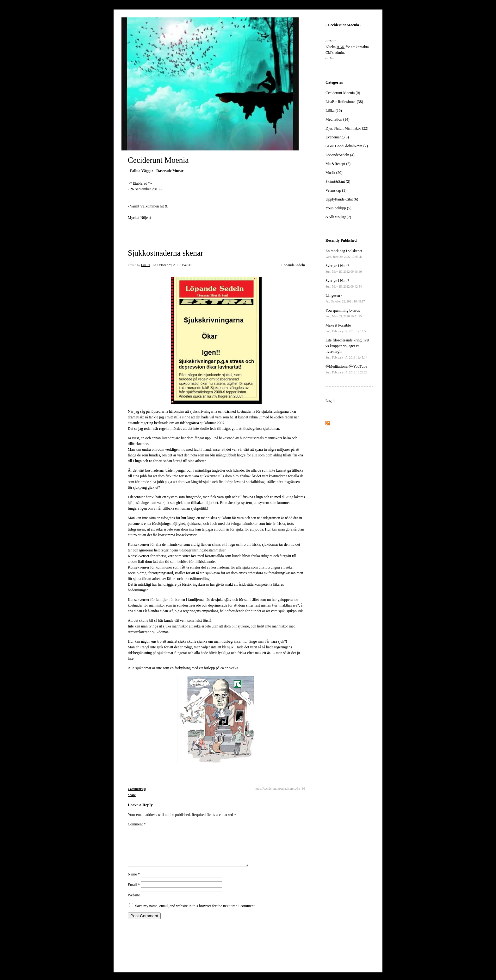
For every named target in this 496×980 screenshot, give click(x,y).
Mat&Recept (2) (338, 164)
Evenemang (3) (337, 137)
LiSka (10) (334, 111)
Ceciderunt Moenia (158, 160)
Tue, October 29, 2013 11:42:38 (171, 265)
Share (132, 795)
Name (134, 882)
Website (134, 903)
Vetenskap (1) (336, 190)
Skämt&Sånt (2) (338, 181)
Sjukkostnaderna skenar (165, 253)
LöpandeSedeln (293, 265)
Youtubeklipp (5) (338, 208)
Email (134, 892)
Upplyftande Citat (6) (342, 199)
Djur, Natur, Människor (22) (347, 128)
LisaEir (146, 265)
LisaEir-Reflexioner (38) (344, 102)
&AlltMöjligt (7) (338, 217)
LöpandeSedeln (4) (340, 155)
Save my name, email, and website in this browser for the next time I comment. (195, 913)
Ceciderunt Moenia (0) (343, 93)
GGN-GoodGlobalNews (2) (347, 146)
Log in (331, 401)
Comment (137, 824)
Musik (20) (334, 173)
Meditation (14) (338, 119)
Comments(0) (137, 789)
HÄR (341, 47)
